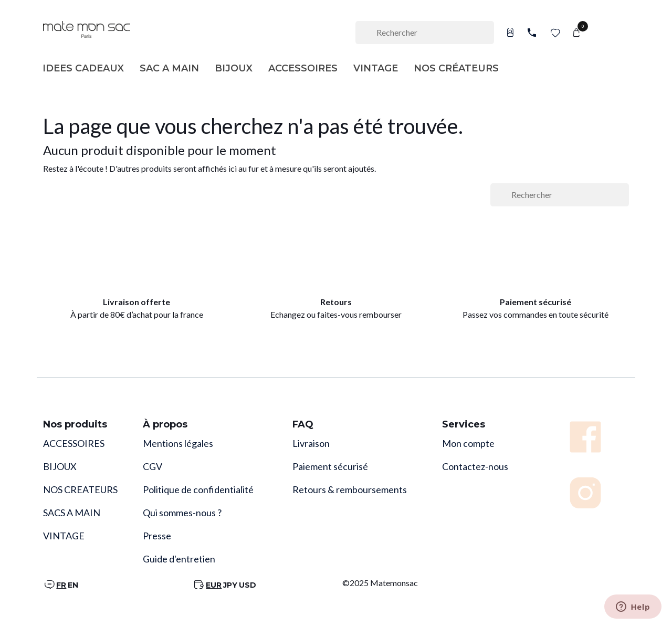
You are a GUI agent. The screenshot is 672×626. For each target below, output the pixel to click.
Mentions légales (178, 443)
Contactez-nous (475, 466)
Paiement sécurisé (330, 466)
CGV (153, 466)
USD (248, 585)
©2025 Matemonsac (380, 583)
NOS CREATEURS (80, 489)
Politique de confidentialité (198, 489)
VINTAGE (64, 536)
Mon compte (468, 443)
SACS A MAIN (72, 513)
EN (73, 585)
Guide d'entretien (179, 559)
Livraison (311, 443)
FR (61, 585)
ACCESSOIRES (74, 443)
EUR (214, 585)
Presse (157, 536)
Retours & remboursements (350, 489)
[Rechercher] (425, 33)
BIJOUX (60, 466)
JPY (230, 585)
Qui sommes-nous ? (182, 513)
